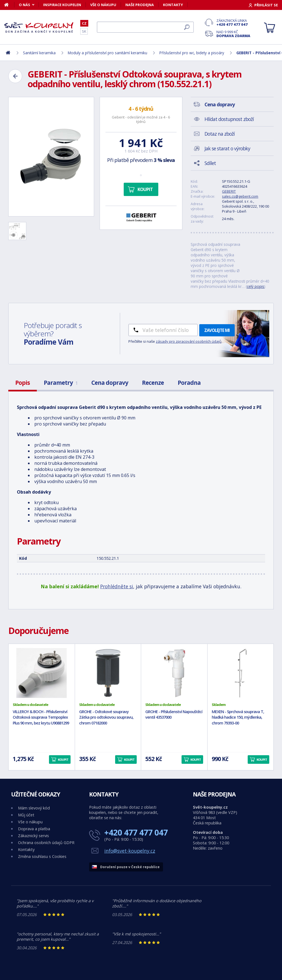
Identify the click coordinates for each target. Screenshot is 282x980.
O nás (24, 5)
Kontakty (173, 5)
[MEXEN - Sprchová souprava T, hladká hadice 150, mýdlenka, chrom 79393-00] (241, 673)
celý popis (256, 286)
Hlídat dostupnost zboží (229, 119)
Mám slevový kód (34, 808)
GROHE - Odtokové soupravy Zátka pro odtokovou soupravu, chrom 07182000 (106, 717)
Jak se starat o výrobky (227, 148)
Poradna (189, 383)
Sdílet (210, 163)
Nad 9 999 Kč (233, 34)
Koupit (145, 189)
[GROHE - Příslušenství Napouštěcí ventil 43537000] (174, 673)
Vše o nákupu (103, 5)
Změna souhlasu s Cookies (42, 856)
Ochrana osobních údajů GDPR (46, 843)
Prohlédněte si (117, 586)
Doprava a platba (34, 829)
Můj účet (26, 815)
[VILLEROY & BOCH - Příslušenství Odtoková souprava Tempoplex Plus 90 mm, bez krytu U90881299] (42, 673)
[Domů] (9, 5)
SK (84, 31)
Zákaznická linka (233, 22)
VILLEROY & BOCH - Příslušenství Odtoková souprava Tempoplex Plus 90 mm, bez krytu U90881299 (41, 717)
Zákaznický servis (33, 836)
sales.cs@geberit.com (240, 196)
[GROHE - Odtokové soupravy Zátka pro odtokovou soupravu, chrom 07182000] (108, 673)
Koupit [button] (63, 759)
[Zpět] (15, 76)
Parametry (61, 383)
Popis (23, 383)
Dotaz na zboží (220, 134)
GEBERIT (229, 191)
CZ (84, 23)
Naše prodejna (140, 5)
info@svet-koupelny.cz (130, 851)
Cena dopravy (110, 383)
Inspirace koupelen (62, 5)
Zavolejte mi (217, 330)
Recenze (153, 383)
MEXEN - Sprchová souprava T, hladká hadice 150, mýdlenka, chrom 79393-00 (238, 717)
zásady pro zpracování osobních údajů (189, 341)
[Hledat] (145, 27)
